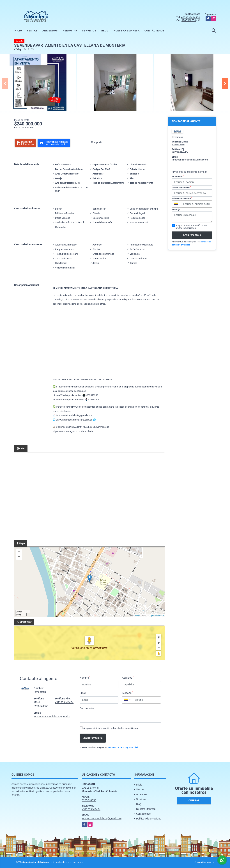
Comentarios (87, 708)
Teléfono (127, 693)
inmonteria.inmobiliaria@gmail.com (54, 717)
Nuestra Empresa (127, 31)
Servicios (89, 31)
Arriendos (50, 31)
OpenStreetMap (157, 616)
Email (84, 693)
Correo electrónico (181, 188)
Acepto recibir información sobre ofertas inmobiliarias (111, 728)
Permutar (70, 31)
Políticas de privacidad (149, 819)
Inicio (18, 31)
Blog (105, 31)
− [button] (19, 557)
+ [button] (19, 552)
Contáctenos (155, 31)
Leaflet (137, 616)
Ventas (32, 31)
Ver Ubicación (80, 648)
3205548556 (189, 20)
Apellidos (128, 678)
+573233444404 (190, 17)
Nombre (85, 678)
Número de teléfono (182, 199)
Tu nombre (178, 177)
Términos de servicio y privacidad (123, 748)
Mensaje (177, 210)
